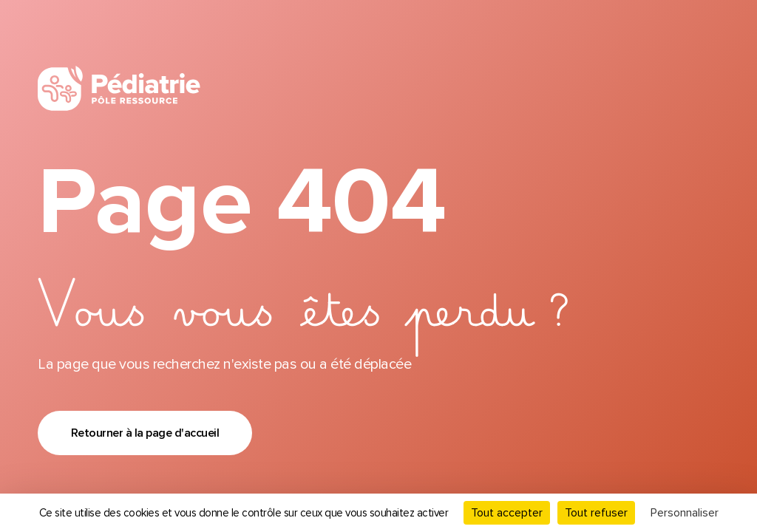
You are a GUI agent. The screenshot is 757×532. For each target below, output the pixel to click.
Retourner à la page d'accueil (145, 433)
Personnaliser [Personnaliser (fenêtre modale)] (685, 513)
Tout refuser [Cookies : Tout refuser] (596, 513)
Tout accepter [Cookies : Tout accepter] (507, 513)
